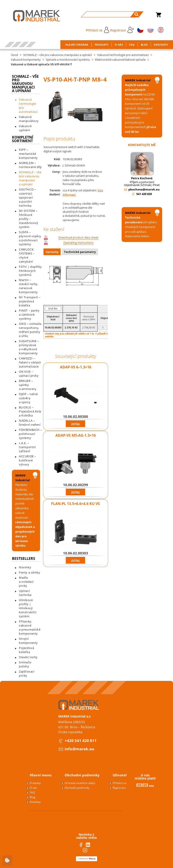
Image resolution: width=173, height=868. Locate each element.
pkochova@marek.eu (144, 189)
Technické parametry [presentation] (80, 252)
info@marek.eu (79, 749)
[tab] (53, 252)
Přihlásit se (97, 30)
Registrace (122, 30)
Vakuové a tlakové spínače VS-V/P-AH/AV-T (41, 64)
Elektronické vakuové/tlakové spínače (120, 60)
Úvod (14, 55)
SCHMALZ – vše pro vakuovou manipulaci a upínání (58, 55)
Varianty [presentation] (52, 252)
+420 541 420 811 (81, 741)
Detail (76, 424)
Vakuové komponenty (26, 60)
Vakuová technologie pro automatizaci (123, 55)
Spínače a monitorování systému (68, 60)
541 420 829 (144, 194)
